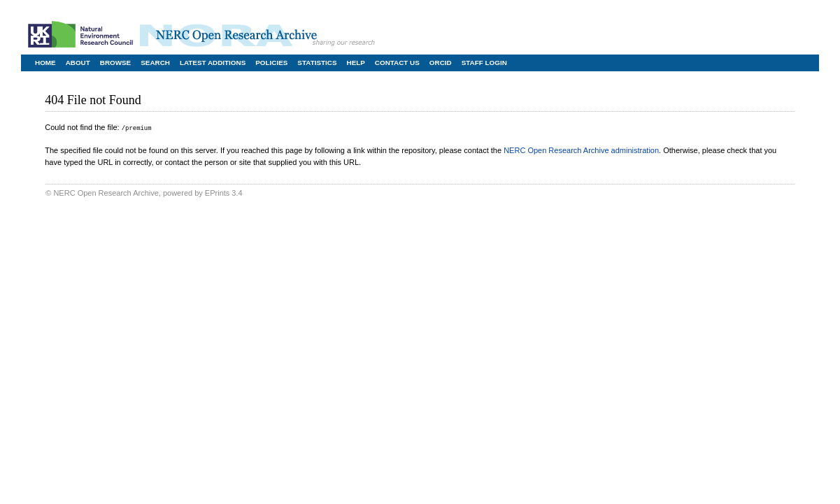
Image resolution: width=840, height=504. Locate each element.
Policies (271, 63)
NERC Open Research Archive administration (581, 150)
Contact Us (397, 63)
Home (45, 63)
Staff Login (484, 63)
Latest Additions (213, 63)
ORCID (441, 63)
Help (356, 63)
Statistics (317, 63)
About (78, 63)
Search (155, 63)
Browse (115, 63)
